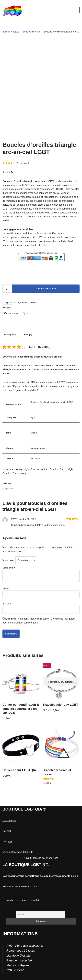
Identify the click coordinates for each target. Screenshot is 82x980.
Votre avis (9, 568)
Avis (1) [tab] (28, 334)
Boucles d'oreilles (32, 32)
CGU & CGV (15, 970)
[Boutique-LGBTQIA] (12, 10)
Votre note (9, 560)
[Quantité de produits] (7, 289)
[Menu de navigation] (76, 10)
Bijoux (16, 32)
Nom (6, 588)
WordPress (52, 858)
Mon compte (9, 820)
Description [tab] (9, 334)
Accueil (6, 32)
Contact (7, 831)
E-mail (7, 604)
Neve (27, 858)
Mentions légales (18, 965)
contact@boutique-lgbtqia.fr (18, 852)
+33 (10, 841)
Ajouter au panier (46, 289)
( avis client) (23, 163)
